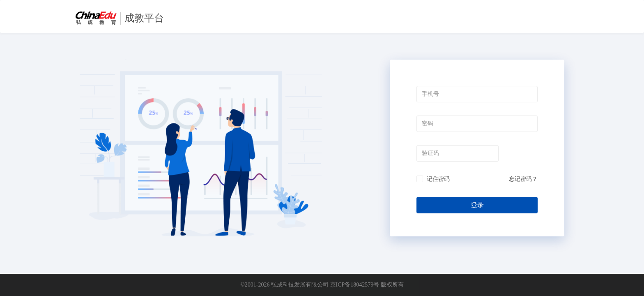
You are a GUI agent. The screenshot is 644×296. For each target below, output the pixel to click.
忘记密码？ (523, 179)
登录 (477, 205)
